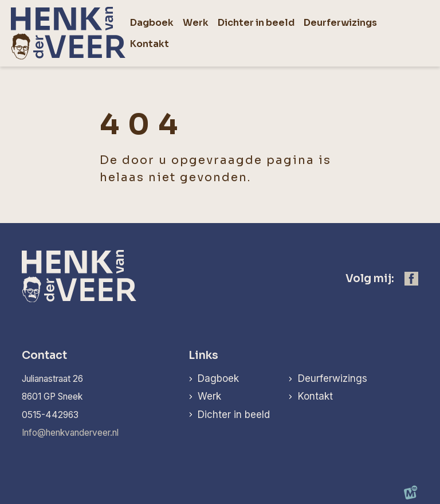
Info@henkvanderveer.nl (70, 433)
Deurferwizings (333, 378)
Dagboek (218, 378)
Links (203, 355)
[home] (68, 33)
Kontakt (315, 396)
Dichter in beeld (234, 415)
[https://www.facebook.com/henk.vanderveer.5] (411, 279)
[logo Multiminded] (411, 495)
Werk (209, 396)
